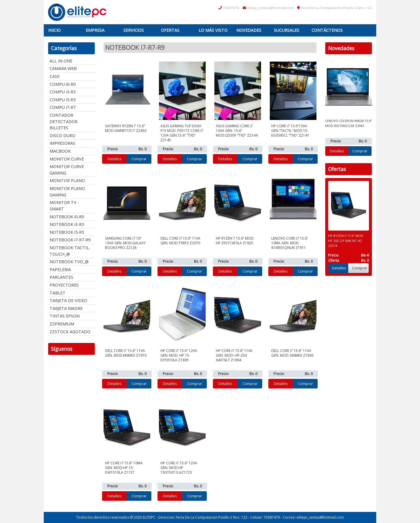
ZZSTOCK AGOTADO (70, 332)
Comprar (139, 159)
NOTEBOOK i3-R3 (67, 224)
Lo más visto (213, 30)
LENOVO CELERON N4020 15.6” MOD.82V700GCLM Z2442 (349, 123)
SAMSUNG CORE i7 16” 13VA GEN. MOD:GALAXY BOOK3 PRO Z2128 (125, 243)
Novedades (249, 30)
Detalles (114, 159)
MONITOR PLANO (67, 181)
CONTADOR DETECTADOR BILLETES (64, 121)
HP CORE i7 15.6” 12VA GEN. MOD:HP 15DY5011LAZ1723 (179, 468)
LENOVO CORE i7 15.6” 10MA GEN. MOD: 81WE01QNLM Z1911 (290, 243)
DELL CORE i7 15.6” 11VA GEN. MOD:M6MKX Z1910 (126, 353)
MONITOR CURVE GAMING (67, 170)
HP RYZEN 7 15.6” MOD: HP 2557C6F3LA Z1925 (235, 241)
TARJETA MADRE (66, 308)
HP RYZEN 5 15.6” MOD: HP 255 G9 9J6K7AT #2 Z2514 (346, 241)
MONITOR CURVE (67, 159)
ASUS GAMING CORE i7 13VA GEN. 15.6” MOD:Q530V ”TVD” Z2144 (237, 131)
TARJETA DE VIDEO (68, 300)
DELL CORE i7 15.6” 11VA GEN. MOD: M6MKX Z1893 (292, 353)
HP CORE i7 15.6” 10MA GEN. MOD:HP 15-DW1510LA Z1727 (124, 468)
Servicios (134, 30)
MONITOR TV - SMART (64, 206)
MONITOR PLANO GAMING (67, 192)
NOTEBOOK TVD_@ (69, 262)
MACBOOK (60, 151)
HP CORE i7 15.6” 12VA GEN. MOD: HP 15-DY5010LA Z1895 (179, 355)
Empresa (95, 30)
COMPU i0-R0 (63, 84)
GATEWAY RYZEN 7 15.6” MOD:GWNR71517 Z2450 (126, 128)
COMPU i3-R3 (63, 92)
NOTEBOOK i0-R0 (67, 217)
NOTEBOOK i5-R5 (67, 232)
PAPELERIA (60, 270)
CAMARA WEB (63, 68)
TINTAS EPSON (65, 316)
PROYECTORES (64, 285)
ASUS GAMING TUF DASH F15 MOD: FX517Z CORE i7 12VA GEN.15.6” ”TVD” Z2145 (182, 133)
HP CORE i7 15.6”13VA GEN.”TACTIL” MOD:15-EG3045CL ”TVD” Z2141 (290, 131)
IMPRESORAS (62, 143)
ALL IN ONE (61, 61)
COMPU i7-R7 (63, 107)
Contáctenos (327, 30)
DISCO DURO (62, 136)
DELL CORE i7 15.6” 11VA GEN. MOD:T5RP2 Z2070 (180, 241)
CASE (55, 76)
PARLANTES (61, 277)
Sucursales (287, 30)
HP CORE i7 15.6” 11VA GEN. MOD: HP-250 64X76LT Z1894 (234, 355)
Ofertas (170, 30)
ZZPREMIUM (62, 324)
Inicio (54, 30)
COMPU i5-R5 (63, 100)
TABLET (58, 293)
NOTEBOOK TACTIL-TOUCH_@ (70, 251)
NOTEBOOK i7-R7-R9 (70, 240)
